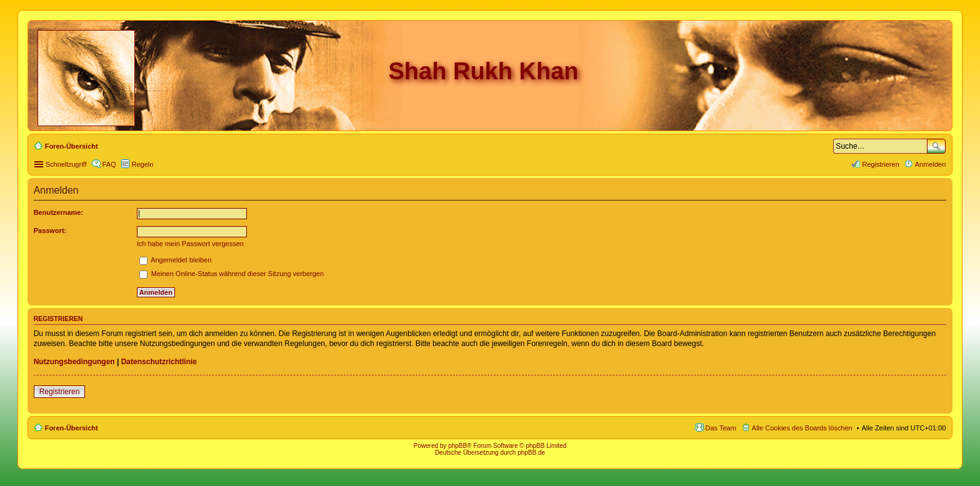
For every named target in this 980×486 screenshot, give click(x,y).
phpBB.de (531, 453)
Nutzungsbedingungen (74, 362)
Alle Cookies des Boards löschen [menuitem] (802, 428)
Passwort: (50, 231)
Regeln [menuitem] (143, 164)
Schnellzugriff (66, 164)
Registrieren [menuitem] (880, 164)
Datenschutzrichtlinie (159, 362)
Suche (936, 146)
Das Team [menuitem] (721, 428)
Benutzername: (58, 212)
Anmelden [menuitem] (931, 164)
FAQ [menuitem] (109, 164)
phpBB (457, 446)
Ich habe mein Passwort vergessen (190, 244)
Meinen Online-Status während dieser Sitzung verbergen (232, 274)
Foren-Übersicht (72, 428)
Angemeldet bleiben (176, 260)
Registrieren (60, 392)
